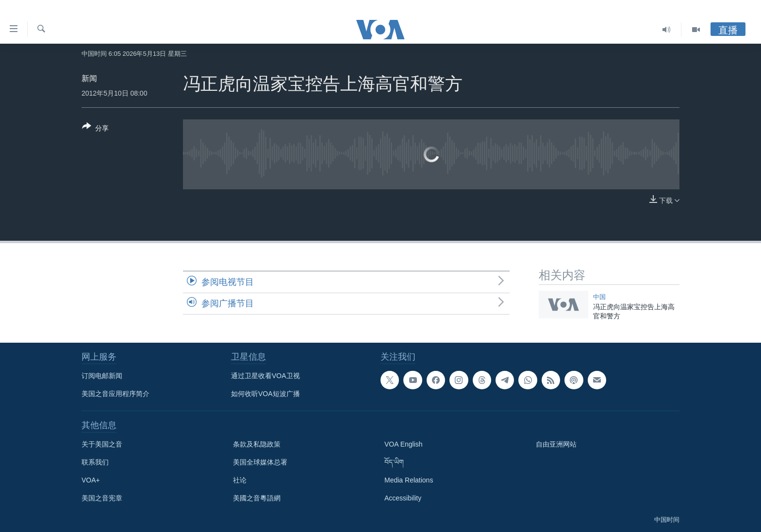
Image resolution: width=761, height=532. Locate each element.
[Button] (95, 129)
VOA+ (91, 480)
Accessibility (403, 498)
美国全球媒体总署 (260, 462)
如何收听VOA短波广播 (265, 394)
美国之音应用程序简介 (116, 394)
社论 (240, 480)
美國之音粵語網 (257, 498)
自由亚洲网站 (556, 444)
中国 (599, 297)
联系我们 (95, 462)
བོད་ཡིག (394, 462)
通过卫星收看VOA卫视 (265, 376)
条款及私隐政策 (257, 444)
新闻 (89, 78)
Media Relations (409, 480)
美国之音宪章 (102, 498)
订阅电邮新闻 (102, 376)
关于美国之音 (102, 444)
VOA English (404, 444)
